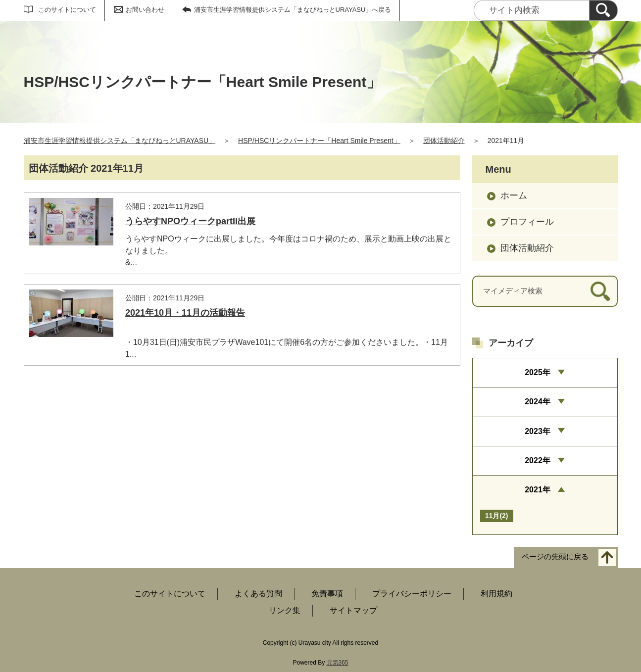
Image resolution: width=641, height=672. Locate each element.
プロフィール (527, 222)
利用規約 (496, 594)
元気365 (338, 663)
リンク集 (285, 610)
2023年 (538, 431)
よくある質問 (258, 594)
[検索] (603, 10)
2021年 (538, 490)
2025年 (538, 372)
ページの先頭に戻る (555, 556)
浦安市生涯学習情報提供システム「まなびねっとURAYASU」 (120, 141)
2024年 (538, 402)
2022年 (538, 460)
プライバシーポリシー (412, 594)
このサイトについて (67, 10)
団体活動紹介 (444, 141)
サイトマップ (353, 610)
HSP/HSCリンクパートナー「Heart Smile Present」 (319, 141)
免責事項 (327, 594)
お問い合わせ (145, 10)
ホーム (514, 195)
